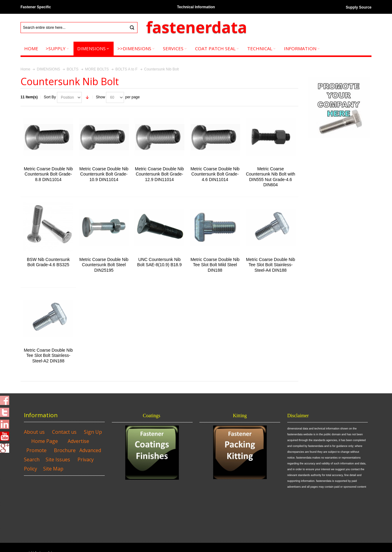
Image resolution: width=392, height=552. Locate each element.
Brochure (65, 450)
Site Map (53, 469)
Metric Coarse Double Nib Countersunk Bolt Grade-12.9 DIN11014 (160, 174)
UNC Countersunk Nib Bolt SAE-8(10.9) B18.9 (159, 262)
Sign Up (93, 432)
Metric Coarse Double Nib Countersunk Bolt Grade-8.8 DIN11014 (48, 174)
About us (34, 432)
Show (100, 97)
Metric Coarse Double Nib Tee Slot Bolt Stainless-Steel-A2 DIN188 (48, 355)
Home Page (45, 441)
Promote (36, 450)
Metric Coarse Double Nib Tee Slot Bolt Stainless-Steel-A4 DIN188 (270, 265)
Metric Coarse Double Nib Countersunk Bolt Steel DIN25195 (104, 265)
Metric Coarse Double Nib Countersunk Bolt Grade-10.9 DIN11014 (104, 174)
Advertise (78, 441)
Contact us (64, 432)
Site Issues (58, 459)
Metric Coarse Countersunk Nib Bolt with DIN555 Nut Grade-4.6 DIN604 (271, 177)
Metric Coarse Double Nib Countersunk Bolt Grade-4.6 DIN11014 (215, 174)
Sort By (50, 97)
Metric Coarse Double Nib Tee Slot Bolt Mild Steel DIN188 (215, 265)
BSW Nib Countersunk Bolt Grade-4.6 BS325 (48, 262)
